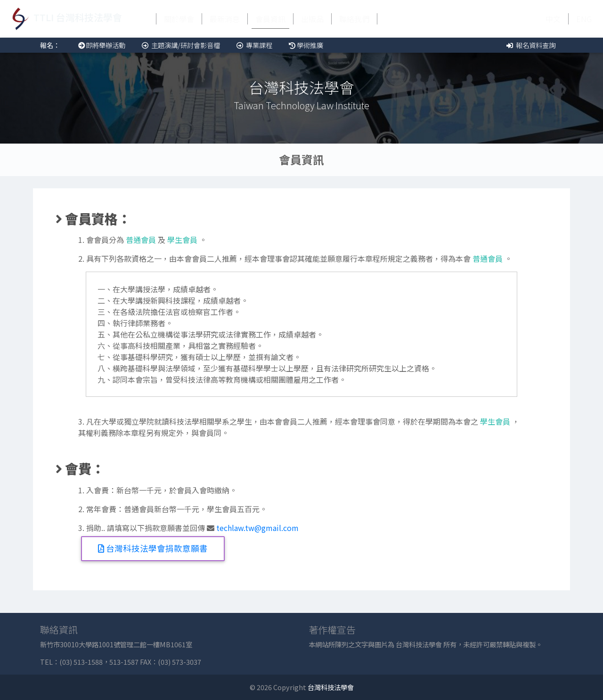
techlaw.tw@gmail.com (257, 528)
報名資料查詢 (530, 45)
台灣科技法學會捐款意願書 (153, 548)
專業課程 (254, 45)
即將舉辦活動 (100, 45)
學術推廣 (305, 45)
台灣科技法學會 (331, 687)
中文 (553, 19)
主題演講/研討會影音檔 (180, 45)
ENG (584, 19)
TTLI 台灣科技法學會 (65, 19)
